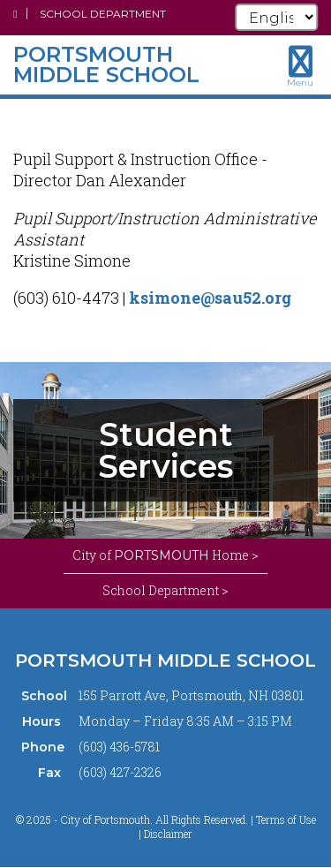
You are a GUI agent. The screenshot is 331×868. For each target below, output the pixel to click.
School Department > (165, 590)
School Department (103, 14)
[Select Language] (276, 17)
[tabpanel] (165, 450)
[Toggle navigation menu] (300, 66)
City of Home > (165, 555)
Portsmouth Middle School (165, 660)
